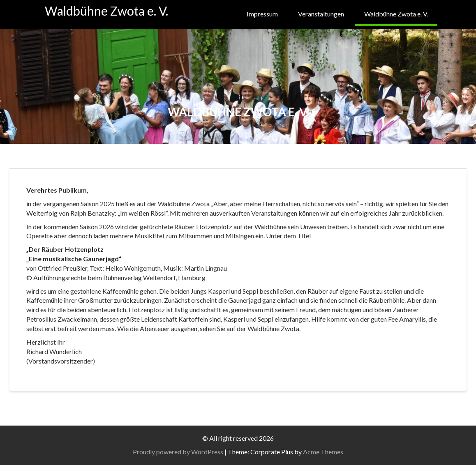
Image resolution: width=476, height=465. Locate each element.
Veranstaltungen (321, 14)
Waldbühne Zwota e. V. (106, 11)
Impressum (262, 14)
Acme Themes (323, 452)
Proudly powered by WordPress (178, 452)
